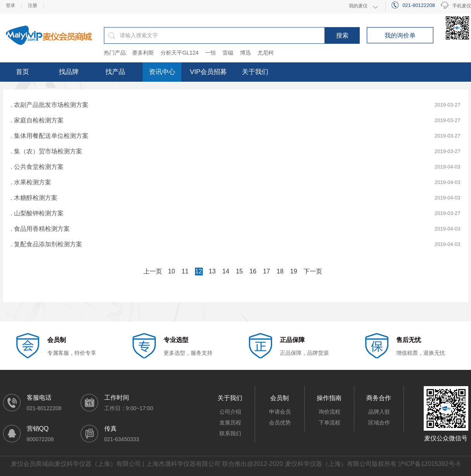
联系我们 (230, 433)
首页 (22, 72)
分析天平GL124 (179, 53)
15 (240, 271)
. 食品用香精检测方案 (41, 229)
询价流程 (330, 412)
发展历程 (230, 423)
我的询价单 (400, 35)
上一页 (153, 271)
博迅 (245, 53)
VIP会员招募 (208, 72)
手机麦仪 (456, 6)
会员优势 (280, 423)
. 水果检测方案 (31, 182)
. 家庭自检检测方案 (37, 120)
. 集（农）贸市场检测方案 (47, 151)
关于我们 (255, 72)
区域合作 (379, 423)
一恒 (210, 53)
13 (212, 271)
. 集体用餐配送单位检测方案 (50, 136)
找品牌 (69, 72)
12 (199, 271)
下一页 (313, 271)
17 (267, 271)
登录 (10, 5)
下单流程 (330, 423)
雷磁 (228, 53)
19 (294, 271)
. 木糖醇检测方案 (34, 198)
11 (185, 271)
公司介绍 (230, 412)
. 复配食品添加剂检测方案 (47, 244)
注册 (33, 5)
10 (172, 271)
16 (253, 271)
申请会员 (280, 412)
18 (280, 271)
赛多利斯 (143, 53)
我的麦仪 (358, 6)
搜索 (342, 35)
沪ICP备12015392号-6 (429, 464)
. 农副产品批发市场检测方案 (50, 105)
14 (226, 271)
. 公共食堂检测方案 (37, 167)
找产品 (115, 72)
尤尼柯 (266, 53)
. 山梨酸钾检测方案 (37, 213)
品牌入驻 (379, 412)
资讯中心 (162, 72)
